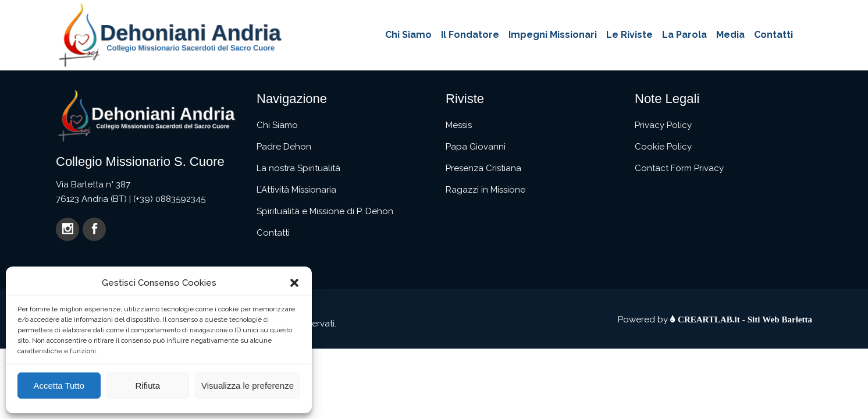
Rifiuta (147, 386)
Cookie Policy (663, 147)
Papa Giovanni (476, 147)
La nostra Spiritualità (298, 168)
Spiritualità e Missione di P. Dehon (325, 211)
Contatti (273, 233)
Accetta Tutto (59, 386)
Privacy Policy (663, 125)
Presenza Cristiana (483, 168)
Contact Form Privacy (679, 168)
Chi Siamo (277, 125)
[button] (294, 283)
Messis (459, 125)
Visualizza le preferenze (248, 386)
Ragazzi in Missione (485, 190)
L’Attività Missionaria (296, 190)
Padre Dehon (284, 147)
